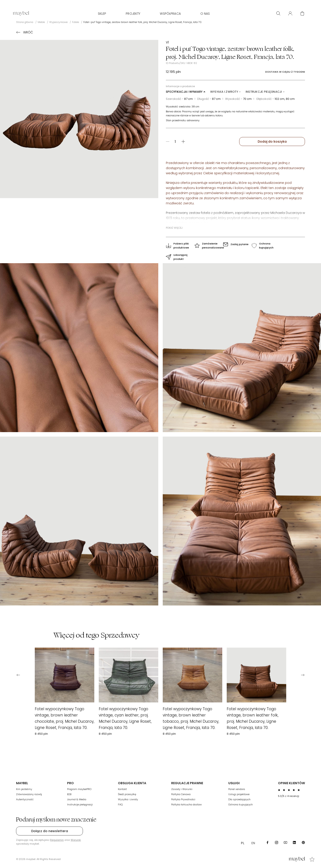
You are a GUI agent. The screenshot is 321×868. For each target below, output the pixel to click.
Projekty (133, 14)
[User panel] (290, 13)
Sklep (102, 14)
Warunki (76, 840)
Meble (41, 22)
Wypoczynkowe (58, 22)
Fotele (75, 22)
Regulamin (57, 840)
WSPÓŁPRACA (170, 14)
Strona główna (25, 22)
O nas (205, 14)
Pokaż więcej (174, 228)
